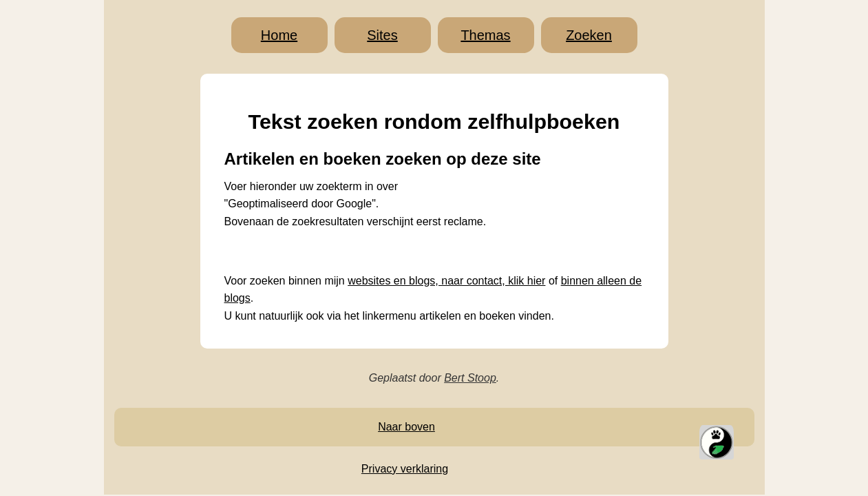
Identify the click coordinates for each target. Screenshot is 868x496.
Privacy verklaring (405, 469)
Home (279, 35)
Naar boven (406, 427)
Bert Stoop (470, 378)
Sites (382, 35)
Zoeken (589, 35)
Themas (485, 35)
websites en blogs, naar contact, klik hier (446, 281)
